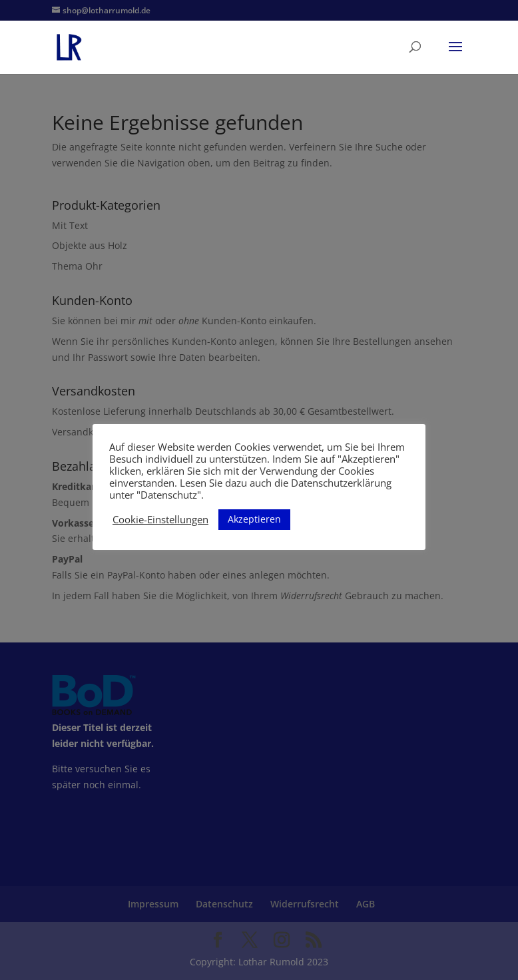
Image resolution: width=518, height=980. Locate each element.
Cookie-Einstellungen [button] (160, 519)
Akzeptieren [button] (254, 519)
